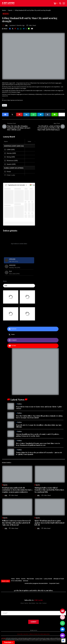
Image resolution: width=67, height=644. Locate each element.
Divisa (5, 281)
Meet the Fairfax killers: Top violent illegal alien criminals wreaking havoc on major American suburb (39, 417)
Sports (10, 10)
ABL (6, 25)
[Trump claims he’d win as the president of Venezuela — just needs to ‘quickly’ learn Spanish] (11, 452)
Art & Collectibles (16, 581)
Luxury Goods (48, 579)
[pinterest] (33, 570)
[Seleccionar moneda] (19, 286)
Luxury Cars (39, 579)
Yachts (18, 579)
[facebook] (33, 329)
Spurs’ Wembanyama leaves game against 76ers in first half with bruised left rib (49, 523)
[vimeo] (39, 570)
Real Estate (30, 579)
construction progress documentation (36, 583)
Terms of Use (26, 634)
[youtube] (33, 346)
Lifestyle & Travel (59, 579)
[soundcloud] (43, 570)
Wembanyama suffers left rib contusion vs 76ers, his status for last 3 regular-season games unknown (17, 490)
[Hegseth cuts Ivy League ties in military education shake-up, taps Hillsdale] (11, 425)
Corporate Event (54, 583)
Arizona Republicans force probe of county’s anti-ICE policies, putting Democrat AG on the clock (38, 435)
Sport (5, 105)
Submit (33, 622)
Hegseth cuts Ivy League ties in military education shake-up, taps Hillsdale (39, 426)
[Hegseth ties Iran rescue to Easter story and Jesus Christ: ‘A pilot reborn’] (11, 406)
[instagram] (33, 340)
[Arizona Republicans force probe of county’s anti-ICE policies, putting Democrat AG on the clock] (11, 434)
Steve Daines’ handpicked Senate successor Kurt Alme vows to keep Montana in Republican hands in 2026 (38, 444)
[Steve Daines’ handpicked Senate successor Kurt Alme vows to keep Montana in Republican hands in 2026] (11, 443)
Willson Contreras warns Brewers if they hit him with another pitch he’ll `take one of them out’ (16, 523)
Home (4, 10)
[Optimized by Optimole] (63, 641)
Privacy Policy (20, 634)
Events (23, 579)
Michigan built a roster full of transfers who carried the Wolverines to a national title (49, 490)
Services (26, 581)
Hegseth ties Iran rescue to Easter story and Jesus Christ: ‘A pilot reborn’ (39, 408)
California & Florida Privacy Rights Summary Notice (39, 634)
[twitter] (33, 335)
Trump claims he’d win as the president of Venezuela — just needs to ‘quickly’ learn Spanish (39, 453)
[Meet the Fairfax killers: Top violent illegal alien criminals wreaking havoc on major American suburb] (11, 415)
